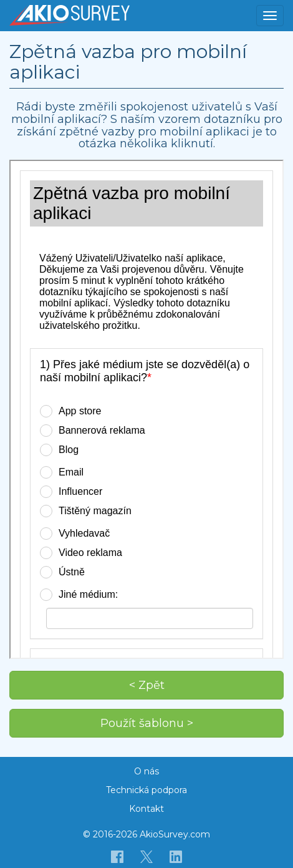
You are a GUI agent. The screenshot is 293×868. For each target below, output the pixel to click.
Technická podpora (146, 790)
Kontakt (146, 809)
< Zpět (147, 685)
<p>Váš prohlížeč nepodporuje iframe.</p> (146, 409)
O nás (146, 771)
